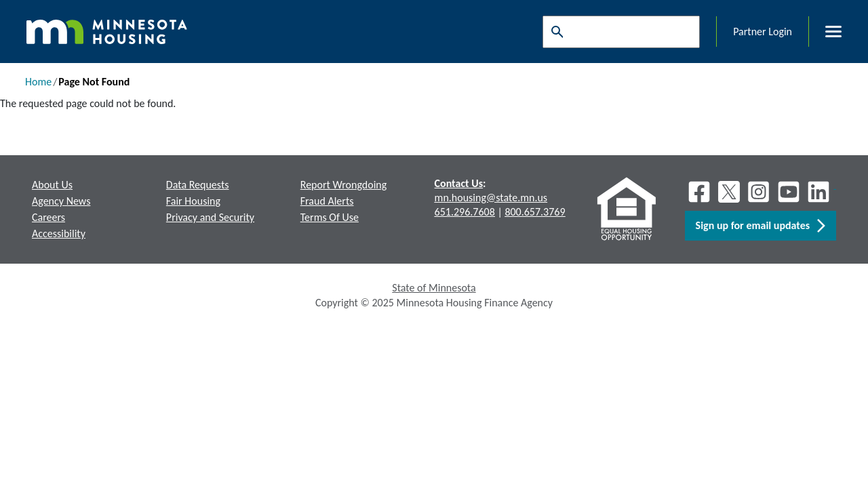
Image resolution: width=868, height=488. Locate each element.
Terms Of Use (330, 217)
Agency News (61, 201)
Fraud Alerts (327, 201)
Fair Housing (193, 201)
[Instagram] (759, 192)
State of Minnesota (434, 288)
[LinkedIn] (820, 192)
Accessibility (59, 233)
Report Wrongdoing (344, 185)
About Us (52, 185)
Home (38, 82)
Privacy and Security (210, 217)
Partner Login (763, 32)
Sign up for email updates (761, 226)
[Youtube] (789, 192)
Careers (48, 217)
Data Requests (198, 185)
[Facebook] (699, 192)
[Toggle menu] (825, 32)
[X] (729, 192)
